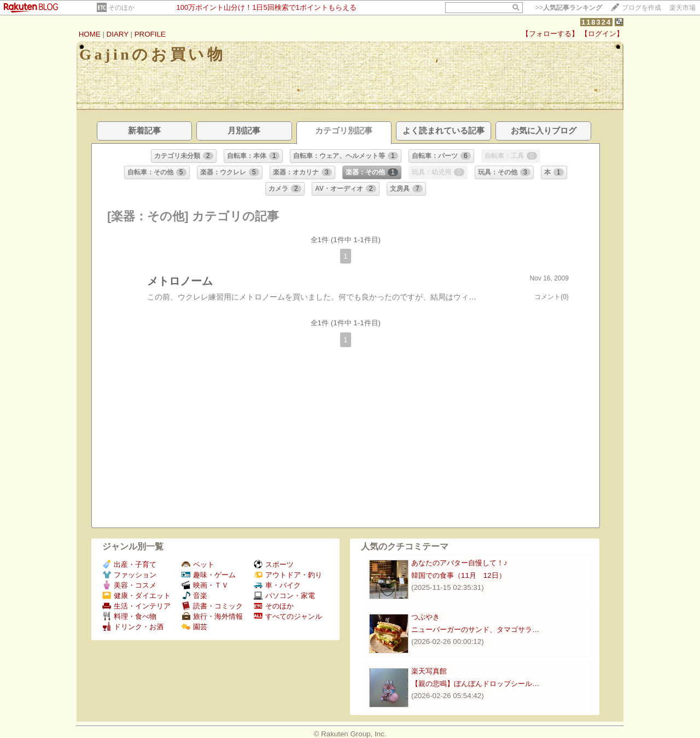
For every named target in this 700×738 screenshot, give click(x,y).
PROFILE (150, 34)
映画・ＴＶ (205, 585)
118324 (596, 22)
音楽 (194, 596)
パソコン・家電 (284, 596)
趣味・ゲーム (209, 575)
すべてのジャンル (288, 616)
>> (569, 8)
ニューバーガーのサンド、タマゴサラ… (475, 629)
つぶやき (425, 617)
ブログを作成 (641, 8)
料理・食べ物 (129, 616)
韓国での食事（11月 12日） (459, 575)
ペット (198, 564)
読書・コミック (212, 606)
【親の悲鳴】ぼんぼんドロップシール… (475, 684)
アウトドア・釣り (288, 575)
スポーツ (274, 564)
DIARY (118, 34)
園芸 (194, 627)
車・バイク (277, 585)
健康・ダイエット (136, 596)
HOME (90, 34)
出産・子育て (129, 564)
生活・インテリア (136, 606)
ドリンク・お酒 (133, 627)
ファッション (129, 575)
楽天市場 (682, 8)
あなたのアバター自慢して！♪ (459, 563)
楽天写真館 (429, 671)
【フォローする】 (550, 34)
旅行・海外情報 (212, 616)
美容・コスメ (129, 585)
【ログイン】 (602, 34)
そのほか (121, 8)
